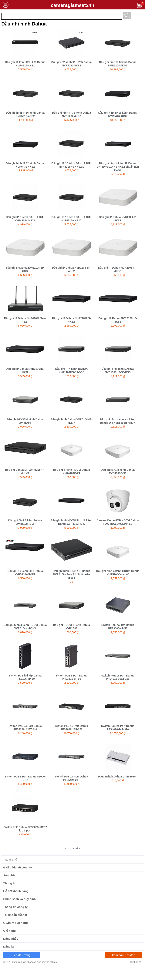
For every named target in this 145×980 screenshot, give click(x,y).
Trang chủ (10, 859)
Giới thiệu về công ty (18, 867)
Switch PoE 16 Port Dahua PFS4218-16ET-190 (118, 677)
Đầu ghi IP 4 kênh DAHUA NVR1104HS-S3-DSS (71, 371)
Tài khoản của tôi (15, 915)
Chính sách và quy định (19, 899)
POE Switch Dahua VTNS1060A (118, 777)
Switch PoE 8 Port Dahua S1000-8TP (25, 778)
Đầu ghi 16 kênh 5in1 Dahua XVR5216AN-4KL (25, 573)
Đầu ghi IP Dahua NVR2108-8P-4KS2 (25, 269)
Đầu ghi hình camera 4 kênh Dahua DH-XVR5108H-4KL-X (118, 421)
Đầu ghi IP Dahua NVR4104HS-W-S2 (25, 320)
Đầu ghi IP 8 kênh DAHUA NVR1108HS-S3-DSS (118, 371)
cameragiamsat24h (72, 5)
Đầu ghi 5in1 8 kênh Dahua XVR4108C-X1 (118, 472)
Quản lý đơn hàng (15, 923)
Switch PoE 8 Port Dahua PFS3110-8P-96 (71, 677)
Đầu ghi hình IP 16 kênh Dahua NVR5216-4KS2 (25, 114)
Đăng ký (9, 946)
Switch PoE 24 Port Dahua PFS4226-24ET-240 (25, 728)
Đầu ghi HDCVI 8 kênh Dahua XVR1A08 (71, 627)
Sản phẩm (10, 875)
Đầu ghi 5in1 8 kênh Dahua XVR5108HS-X (25, 522)
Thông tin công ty (15, 907)
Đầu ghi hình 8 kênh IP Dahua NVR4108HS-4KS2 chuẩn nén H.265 (72, 574)
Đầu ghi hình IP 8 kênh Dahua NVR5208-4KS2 (118, 64)
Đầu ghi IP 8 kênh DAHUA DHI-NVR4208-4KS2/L (25, 219)
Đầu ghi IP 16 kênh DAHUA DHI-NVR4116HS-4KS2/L (71, 165)
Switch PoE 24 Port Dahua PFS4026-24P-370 (118, 728)
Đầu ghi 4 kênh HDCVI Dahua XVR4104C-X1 (71, 472)
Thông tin (10, 883)
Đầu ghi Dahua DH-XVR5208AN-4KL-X (25, 472)
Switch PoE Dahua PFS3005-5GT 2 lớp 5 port (25, 829)
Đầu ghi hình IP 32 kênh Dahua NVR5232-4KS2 (72, 114)
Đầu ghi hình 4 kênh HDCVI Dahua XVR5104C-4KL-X (118, 573)
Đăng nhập (11, 939)
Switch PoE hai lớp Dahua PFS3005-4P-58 (118, 627)
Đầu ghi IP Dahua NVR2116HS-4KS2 (25, 371)
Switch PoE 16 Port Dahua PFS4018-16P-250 (71, 728)
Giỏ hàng (9, 931)
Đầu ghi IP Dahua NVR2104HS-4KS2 (71, 320)
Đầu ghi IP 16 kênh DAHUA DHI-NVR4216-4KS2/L (71, 219)
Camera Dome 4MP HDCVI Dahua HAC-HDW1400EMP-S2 (118, 522)
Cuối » (77, 849)
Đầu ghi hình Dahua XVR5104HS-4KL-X (71, 421)
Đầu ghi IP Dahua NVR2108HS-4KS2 (118, 320)
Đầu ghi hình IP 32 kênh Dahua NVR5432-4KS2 (25, 165)
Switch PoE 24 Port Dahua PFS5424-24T (71, 778)
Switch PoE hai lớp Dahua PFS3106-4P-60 (25, 677)
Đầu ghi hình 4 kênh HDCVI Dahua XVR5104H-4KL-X (25, 627)
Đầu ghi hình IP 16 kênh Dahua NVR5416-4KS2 (118, 114)
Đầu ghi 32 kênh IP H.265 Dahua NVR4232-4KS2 (72, 64)
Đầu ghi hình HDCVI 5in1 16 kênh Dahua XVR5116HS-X (72, 522)
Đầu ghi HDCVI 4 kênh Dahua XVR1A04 (25, 421)
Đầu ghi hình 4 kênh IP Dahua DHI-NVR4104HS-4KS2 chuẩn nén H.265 (118, 167)
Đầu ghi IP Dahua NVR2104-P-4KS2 (118, 219)
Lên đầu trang (21, 955)
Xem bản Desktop (124, 955)
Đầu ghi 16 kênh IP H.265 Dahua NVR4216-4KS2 (25, 64)
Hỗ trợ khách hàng (16, 891)
